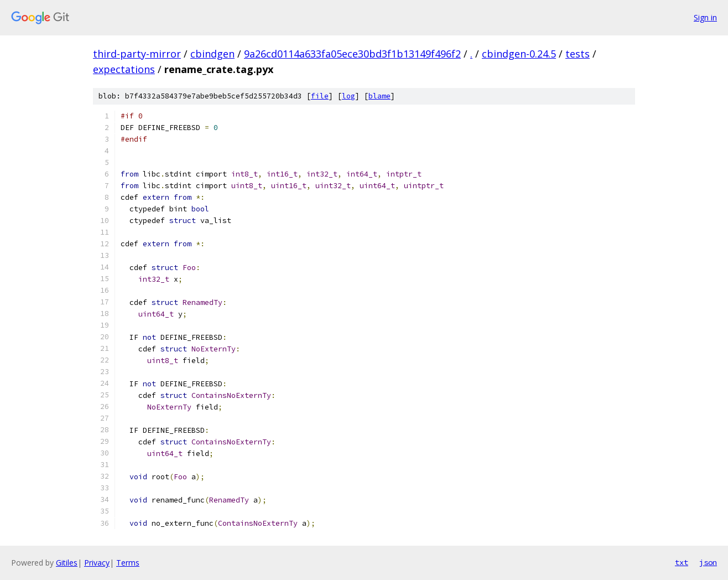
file (320, 96)
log (349, 96)
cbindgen (212, 54)
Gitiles (67, 563)
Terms (128, 563)
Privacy (97, 563)
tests (578, 54)
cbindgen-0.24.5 (519, 54)
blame (379, 96)
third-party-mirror (137, 54)
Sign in (705, 17)
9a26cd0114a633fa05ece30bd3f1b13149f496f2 (352, 54)
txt (682, 562)
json (708, 562)
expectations (124, 69)
